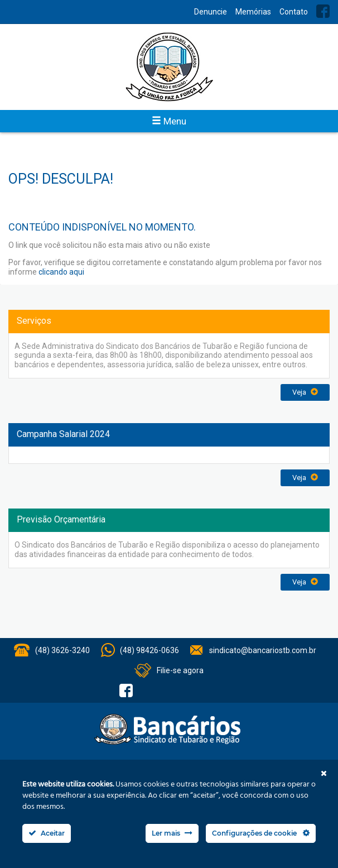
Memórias (253, 12)
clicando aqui (61, 272)
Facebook (323, 11)
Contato (294, 12)
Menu (169, 121)
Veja (305, 392)
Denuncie (211, 12)
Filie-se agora (180, 670)
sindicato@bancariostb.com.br (263, 650)
